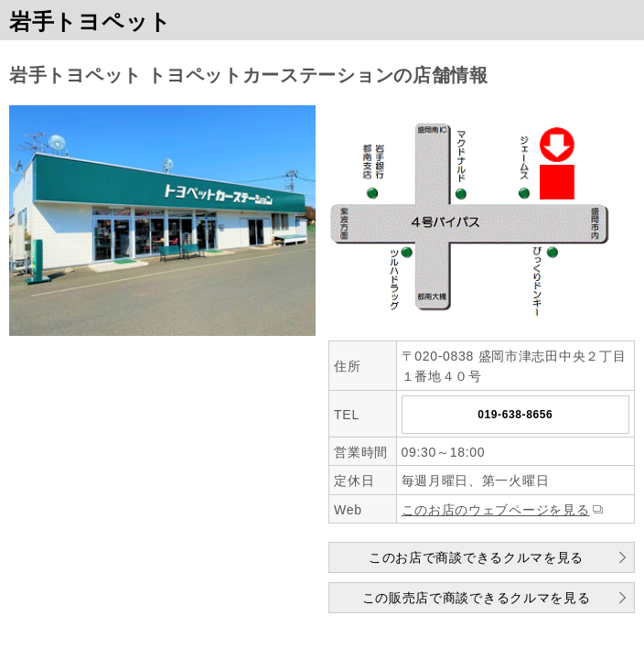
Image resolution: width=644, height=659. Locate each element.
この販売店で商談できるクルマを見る (477, 598)
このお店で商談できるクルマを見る (476, 557)
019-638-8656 (515, 415)
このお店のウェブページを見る (496, 510)
